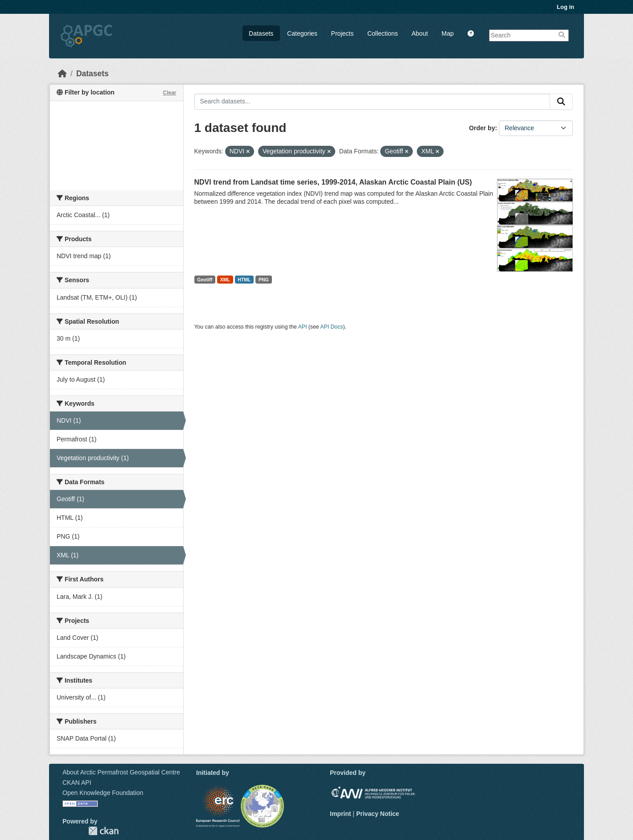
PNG (264, 280)
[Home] (62, 74)
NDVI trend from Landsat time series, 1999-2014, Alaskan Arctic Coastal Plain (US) (333, 182)
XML (225, 280)
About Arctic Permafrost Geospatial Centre (121, 772)
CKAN (103, 831)
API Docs (331, 327)
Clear (169, 93)
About (420, 33)
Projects (343, 33)
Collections (382, 33)
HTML (244, 280)
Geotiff (205, 280)
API (303, 327)
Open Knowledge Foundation (103, 793)
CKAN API (77, 782)
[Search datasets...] (372, 102)
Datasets (261, 33)
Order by (482, 128)
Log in (565, 7)
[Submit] (561, 102)
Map (448, 33)
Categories (302, 33)
